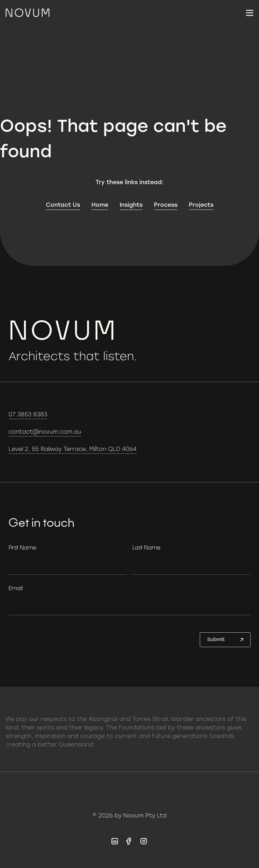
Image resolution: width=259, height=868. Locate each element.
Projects (201, 205)
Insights (131, 205)
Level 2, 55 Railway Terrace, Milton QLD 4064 (73, 449)
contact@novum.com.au (45, 432)
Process (166, 205)
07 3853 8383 (28, 414)
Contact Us (63, 205)
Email (16, 588)
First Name (22, 547)
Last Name (146, 547)
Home (100, 205)
